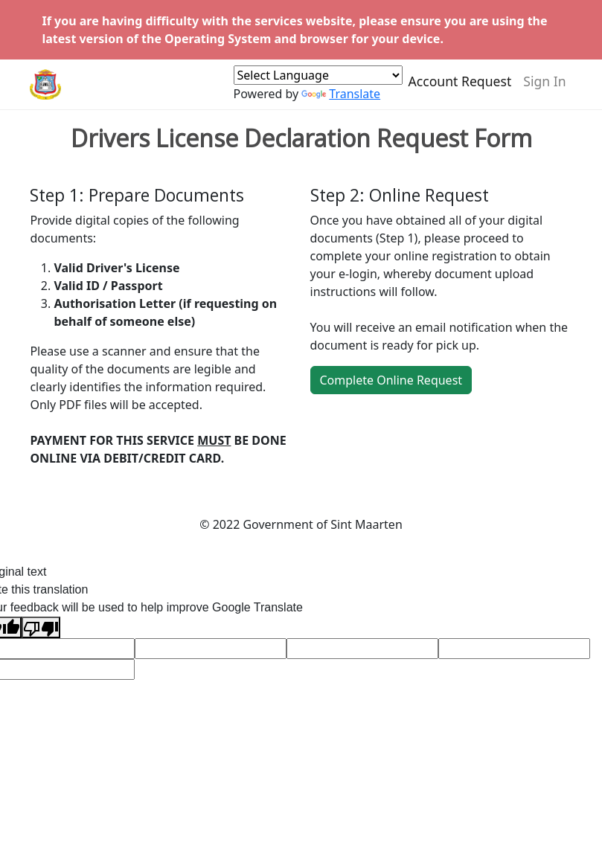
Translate (341, 100)
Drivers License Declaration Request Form (301, 138)
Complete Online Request (391, 380)
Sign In (544, 88)
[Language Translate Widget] (318, 82)
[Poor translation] (41, 627)
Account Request (460, 88)
